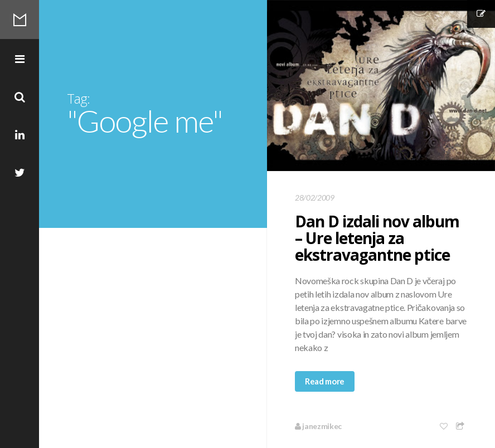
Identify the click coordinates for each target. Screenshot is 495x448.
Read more (325, 381)
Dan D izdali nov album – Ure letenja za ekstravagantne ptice (377, 238)
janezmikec (318, 426)
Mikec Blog (20, 20)
